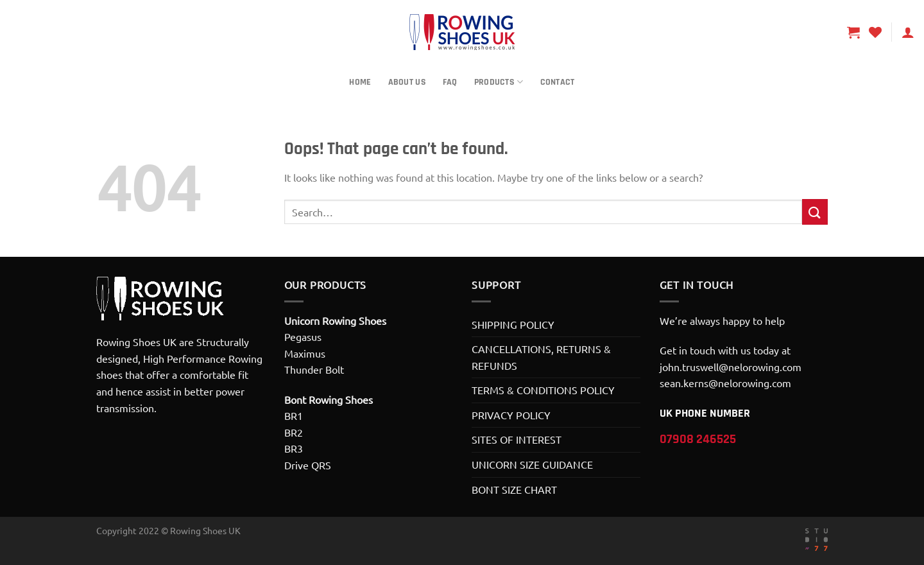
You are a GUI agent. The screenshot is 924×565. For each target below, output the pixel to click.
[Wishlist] (875, 32)
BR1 (294, 415)
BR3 (294, 448)
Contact (558, 82)
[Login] (908, 32)
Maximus (305, 353)
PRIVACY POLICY (511, 415)
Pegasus (303, 336)
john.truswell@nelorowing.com (731, 367)
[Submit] (815, 212)
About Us (407, 82)
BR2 (294, 432)
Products (499, 82)
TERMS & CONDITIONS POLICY (543, 390)
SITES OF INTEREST (517, 439)
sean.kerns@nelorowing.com (725, 383)
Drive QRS (308, 465)
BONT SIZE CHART (514, 489)
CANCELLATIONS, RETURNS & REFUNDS (541, 357)
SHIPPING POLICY (513, 324)
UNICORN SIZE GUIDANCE (532, 464)
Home (360, 82)
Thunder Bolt (314, 369)
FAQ (450, 82)
